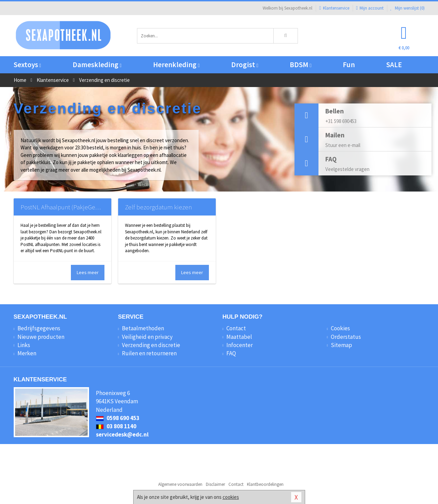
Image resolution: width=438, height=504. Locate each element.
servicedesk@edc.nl (122, 434)
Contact (236, 328)
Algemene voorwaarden (180, 484)
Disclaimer (215, 484)
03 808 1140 (116, 426)
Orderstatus (346, 337)
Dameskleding (97, 65)
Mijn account (370, 8)
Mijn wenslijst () (408, 8)
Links (24, 345)
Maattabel (239, 337)
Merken (27, 353)
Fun (349, 65)
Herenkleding (176, 65)
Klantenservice (334, 8)
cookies (231, 497)
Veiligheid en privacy (147, 337)
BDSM (301, 65)
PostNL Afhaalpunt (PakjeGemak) (65, 207)
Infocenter (240, 345)
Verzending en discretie (151, 345)
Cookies (340, 328)
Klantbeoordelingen (265, 484)
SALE (394, 65)
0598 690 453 (118, 418)
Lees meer (88, 272)
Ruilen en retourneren (149, 353)
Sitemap (341, 345)
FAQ (231, 353)
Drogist (245, 65)
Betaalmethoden (143, 328)
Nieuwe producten (41, 337)
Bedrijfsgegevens (39, 328)
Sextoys (27, 65)
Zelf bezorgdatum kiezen (158, 207)
